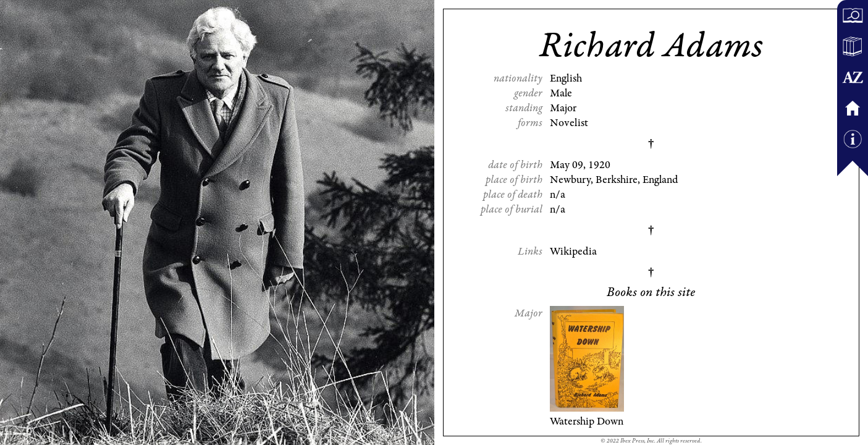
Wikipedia (573, 252)
